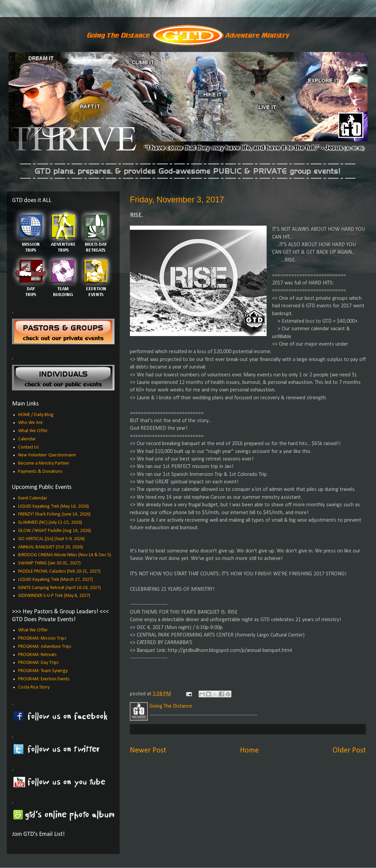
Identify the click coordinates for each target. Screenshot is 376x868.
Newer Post (148, 751)
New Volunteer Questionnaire (47, 455)
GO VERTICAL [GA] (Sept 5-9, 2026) (51, 539)
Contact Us (29, 447)
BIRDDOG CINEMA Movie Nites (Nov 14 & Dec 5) (65, 555)
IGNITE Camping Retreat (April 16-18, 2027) (59, 588)
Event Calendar (33, 498)
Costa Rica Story (34, 687)
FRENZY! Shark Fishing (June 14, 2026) (54, 514)
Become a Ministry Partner (44, 463)
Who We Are (30, 423)
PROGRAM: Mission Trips (42, 638)
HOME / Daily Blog (36, 415)
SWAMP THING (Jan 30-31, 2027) (49, 563)
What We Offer (33, 431)
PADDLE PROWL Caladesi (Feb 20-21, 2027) (59, 571)
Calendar (27, 439)
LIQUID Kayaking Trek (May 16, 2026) (53, 506)
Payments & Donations (40, 472)
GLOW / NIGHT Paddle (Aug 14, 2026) (55, 531)
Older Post (349, 751)
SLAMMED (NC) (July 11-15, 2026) (50, 523)
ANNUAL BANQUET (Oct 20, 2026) (51, 547)
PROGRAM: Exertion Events (44, 679)
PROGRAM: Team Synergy (43, 671)
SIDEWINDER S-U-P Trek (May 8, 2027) (54, 596)
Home (249, 751)
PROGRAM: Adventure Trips (45, 647)
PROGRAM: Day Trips (38, 663)
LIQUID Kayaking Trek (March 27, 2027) (56, 580)
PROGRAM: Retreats (37, 655)
